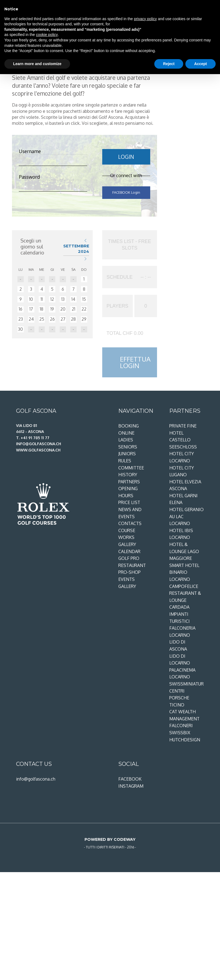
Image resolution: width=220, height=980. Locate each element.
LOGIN (126, 157)
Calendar (129, 551)
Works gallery (127, 541)
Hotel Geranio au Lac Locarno (186, 516)
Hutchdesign (185, 740)
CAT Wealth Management (184, 715)
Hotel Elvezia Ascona (185, 485)
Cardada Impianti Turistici (180, 614)
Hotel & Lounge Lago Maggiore (184, 551)
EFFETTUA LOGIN (135, 362)
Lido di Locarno (180, 660)
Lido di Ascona (178, 645)
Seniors (128, 447)
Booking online (129, 429)
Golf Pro (129, 558)
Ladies (126, 440)
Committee (131, 468)
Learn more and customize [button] (37, 64)
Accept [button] (201, 64)
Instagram (131, 786)
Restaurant (132, 565)
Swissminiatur (186, 684)
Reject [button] (169, 64)
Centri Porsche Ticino (179, 698)
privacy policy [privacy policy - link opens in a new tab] (145, 19)
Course (127, 530)
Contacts (130, 523)
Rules (125, 461)
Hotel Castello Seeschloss (183, 440)
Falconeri (181, 726)
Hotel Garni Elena (183, 499)
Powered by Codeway (110, 839)
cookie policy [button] (47, 35)
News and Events (130, 513)
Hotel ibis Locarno (181, 534)
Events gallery (127, 583)
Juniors (127, 454)
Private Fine (183, 426)
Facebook (130, 779)
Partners (129, 482)
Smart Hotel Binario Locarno (184, 572)
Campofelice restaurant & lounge (185, 593)
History (128, 475)
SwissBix (180, 733)
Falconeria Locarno (182, 632)
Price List (129, 502)
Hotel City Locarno (182, 457)
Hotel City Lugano (182, 471)
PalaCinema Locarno (182, 673)
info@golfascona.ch (36, 779)
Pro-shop (129, 572)
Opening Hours (128, 492)
